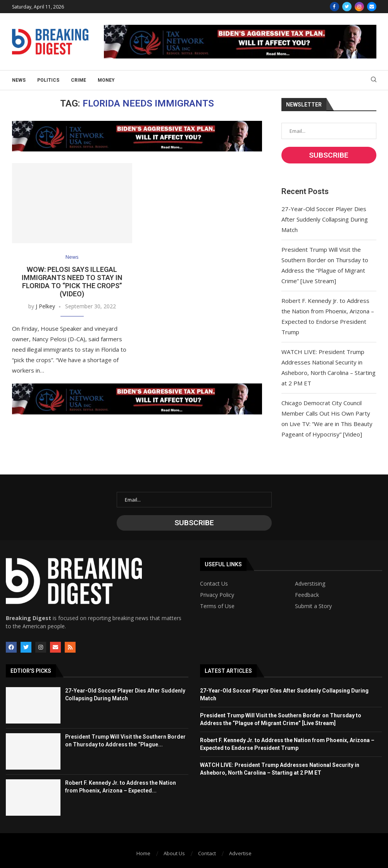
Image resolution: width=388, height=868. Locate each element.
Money (106, 80)
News (19, 80)
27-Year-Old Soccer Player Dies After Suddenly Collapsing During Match (325, 219)
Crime (78, 80)
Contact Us (214, 584)
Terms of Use (217, 606)
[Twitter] (347, 7)
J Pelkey (45, 306)
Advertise (240, 853)
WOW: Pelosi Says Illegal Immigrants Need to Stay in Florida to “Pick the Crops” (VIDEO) (72, 282)
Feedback (307, 595)
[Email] (372, 7)
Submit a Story (313, 606)
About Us (174, 853)
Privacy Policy (217, 595)
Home (143, 853)
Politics (48, 80)
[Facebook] (335, 7)
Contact (207, 853)
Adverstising (310, 584)
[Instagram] (359, 7)
